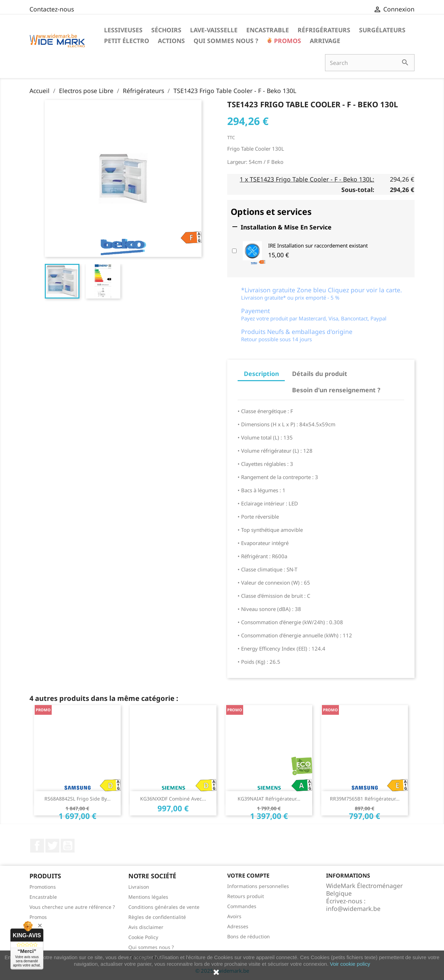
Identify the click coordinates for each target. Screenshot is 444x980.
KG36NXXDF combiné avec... (173, 799)
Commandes (242, 906)
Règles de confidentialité (157, 917)
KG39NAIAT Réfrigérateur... (269, 799)
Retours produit (246, 896)
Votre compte (248, 876)
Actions (171, 41)
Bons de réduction (249, 936)
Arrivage (325, 41)
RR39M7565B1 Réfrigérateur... (365, 799)
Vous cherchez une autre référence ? (72, 907)
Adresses (238, 926)
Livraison (139, 887)
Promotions (43, 887)
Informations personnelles (258, 886)
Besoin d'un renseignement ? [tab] (336, 390)
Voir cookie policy (350, 964)
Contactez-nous (52, 9)
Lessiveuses (123, 30)
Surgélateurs (382, 30)
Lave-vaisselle (214, 30)
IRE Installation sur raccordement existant (318, 245)
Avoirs (234, 916)
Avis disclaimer (146, 927)
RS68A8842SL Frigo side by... (78, 799)
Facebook (37, 846)
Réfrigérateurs (324, 30)
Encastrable (268, 30)
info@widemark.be (353, 908)
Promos (287, 41)
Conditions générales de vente (164, 907)
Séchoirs (166, 30)
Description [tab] (261, 374)
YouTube (68, 846)
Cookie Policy (143, 937)
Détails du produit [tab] (320, 374)
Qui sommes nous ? (226, 41)
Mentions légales (148, 897)
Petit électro (127, 41)
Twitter (52, 846)
